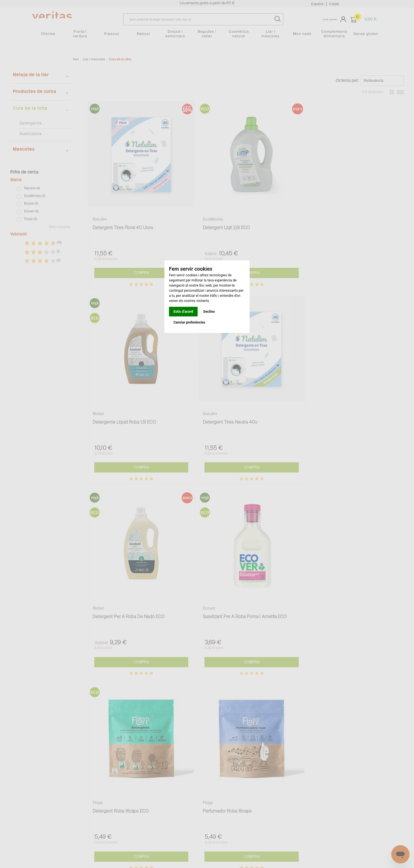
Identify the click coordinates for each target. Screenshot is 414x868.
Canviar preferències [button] (189, 322)
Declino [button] (209, 312)
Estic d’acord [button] (183, 312)
